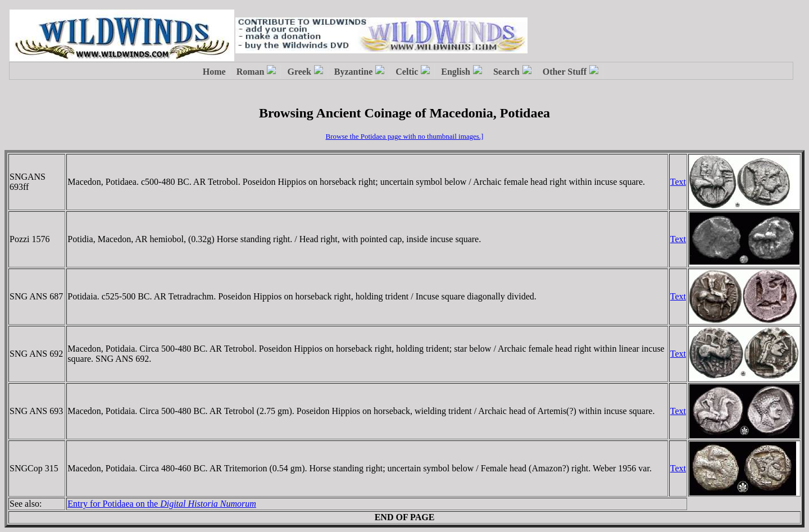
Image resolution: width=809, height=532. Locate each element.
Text (678, 182)
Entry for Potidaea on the (162, 504)
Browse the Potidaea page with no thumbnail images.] (405, 136)
